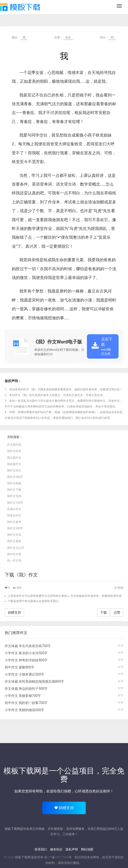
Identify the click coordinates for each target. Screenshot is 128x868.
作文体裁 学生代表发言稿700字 (28, 646)
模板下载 (20, 7)
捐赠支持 (14, 612)
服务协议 (56, 849)
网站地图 (87, 849)
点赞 (117, 612)
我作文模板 (14, 483)
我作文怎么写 (16, 548)
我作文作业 (14, 535)
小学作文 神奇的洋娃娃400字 (26, 660)
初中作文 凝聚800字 (19, 667)
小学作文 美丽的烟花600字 (24, 710)
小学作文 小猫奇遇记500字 (24, 674)
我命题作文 (14, 464)
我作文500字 (15, 528)
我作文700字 (15, 503)
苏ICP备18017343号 (58, 857)
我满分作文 (14, 509)
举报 (119, 588)
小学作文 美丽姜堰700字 (23, 696)
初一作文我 (14, 561)
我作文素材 (14, 541)
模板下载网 (23, 857)
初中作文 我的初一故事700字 (26, 703)
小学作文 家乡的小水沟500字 (26, 653)
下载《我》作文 (21, 575)
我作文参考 (14, 522)
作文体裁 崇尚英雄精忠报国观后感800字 (34, 681)
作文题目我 (14, 445)
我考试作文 (14, 516)
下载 (10, 601)
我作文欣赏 (14, 451)
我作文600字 (15, 477)
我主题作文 (14, 458)
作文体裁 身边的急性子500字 (26, 689)
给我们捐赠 (62, 791)
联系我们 (41, 849)
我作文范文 (14, 471)
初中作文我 (14, 554)
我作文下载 (14, 490)
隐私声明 (72, 849)
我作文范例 (14, 496)
